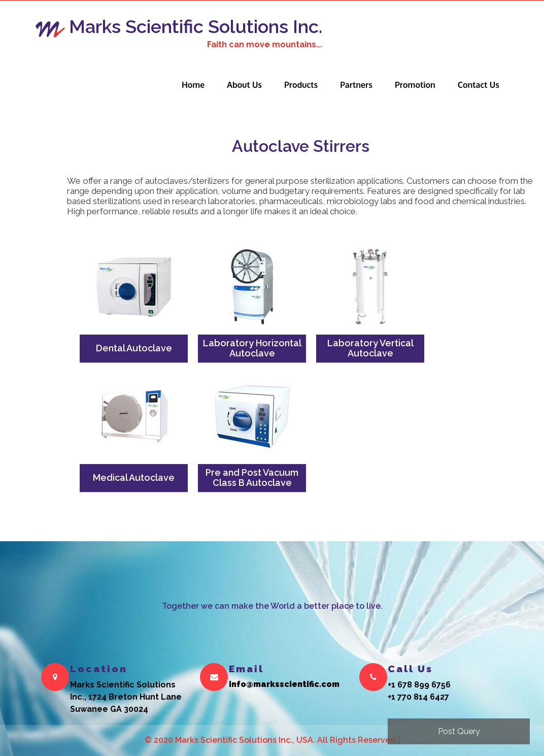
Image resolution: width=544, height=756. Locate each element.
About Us (244, 85)
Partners (356, 85)
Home (193, 85)
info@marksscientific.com (284, 685)
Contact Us (479, 85)
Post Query (459, 731)
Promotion (415, 85)
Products (301, 85)
